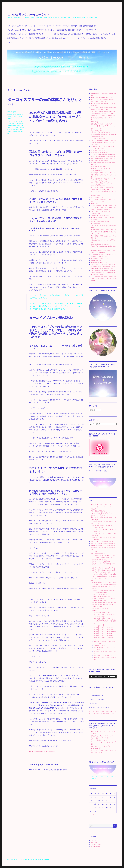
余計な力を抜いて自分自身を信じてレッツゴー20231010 (77, 30)
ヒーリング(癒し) (19, 117)
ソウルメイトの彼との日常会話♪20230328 (103, 112)
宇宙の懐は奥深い (96, 224)
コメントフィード (96, 845)
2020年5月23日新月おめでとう (100, 167)
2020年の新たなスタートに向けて (101, 244)
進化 (22, 132)
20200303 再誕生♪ (96, 195)
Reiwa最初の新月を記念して (99, 262)
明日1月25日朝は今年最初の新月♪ (100, 222)
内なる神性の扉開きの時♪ (88, 26)
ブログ (10, 42)
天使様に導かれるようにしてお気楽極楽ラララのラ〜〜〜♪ (28, 34)
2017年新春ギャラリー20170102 (103, 629)
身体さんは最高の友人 (14, 132)
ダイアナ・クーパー (17, 123)
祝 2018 (95, 611)
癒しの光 (20, 130)
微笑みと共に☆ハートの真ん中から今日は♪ (101, 34)
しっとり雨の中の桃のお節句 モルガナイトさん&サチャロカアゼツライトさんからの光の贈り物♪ (104, 279)
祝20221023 (94, 122)
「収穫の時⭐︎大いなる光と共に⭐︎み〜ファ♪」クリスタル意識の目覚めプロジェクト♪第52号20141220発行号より (103, 134)
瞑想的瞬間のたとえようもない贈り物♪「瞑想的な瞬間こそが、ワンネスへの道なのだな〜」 (40, 38)
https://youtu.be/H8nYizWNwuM (42, 751)
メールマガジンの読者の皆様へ (100, 161)
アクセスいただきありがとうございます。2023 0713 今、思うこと (31, 30)
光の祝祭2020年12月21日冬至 (99, 152)
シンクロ (14, 121)
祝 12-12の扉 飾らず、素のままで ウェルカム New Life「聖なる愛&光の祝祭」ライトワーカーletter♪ (103, 232)
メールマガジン (80, 38)
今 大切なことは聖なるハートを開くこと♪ (103, 173)
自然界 (9, 119)
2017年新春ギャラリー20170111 (103, 633)
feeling (10, 115)
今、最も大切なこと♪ (97, 197)
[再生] (92, 677)
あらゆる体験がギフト (97, 260)
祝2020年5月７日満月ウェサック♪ (101, 169)
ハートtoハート (12, 125)
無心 (15, 130)
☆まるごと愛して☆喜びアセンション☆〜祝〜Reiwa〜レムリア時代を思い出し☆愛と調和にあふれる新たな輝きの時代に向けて (103, 266)
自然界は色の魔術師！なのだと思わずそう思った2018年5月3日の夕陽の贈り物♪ (105, 621)
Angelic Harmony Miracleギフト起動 (102, 97)
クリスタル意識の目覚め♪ (97, 38)
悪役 (11, 130)
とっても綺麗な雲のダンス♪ (102, 613)
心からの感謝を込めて (97, 130)
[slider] (100, 677)
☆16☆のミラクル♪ (99, 645)
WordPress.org (95, 847)
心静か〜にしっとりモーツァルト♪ (101, 216)
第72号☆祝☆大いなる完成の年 (101, 562)
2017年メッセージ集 (98, 625)
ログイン (93, 841)
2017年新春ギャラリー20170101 (103, 627)
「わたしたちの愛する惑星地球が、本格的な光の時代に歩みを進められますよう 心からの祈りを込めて (103, 142)
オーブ (9, 121)
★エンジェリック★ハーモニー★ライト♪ (22, 26)
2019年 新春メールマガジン (100, 609)
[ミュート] (109, 677)
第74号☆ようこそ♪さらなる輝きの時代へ (104, 568)
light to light (95, 203)
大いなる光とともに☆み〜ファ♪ (103, 656)
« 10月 (95, 815)
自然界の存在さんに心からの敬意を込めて (68, 34)
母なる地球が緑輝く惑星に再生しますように (103, 159)
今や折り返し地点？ (97, 171)
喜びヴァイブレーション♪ (98, 150)
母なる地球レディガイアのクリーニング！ (103, 258)
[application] (103, 677)
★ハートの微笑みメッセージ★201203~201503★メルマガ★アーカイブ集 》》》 (103, 742)
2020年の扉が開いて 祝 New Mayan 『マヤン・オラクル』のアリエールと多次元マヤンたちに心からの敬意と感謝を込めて (103, 207)
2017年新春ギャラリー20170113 (103, 635)
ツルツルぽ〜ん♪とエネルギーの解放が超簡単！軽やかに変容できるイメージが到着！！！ (103, 118)
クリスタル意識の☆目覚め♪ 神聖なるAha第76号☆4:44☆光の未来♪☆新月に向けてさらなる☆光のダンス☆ (104, 576)
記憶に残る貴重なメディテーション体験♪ (103, 114)
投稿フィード (95, 843)
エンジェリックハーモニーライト (28, 15)
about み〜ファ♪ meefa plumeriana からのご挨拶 (58, 26)
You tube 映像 (17, 115)
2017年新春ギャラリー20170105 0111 (105, 631)
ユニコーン (16, 127)
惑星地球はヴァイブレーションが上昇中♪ (103, 124)
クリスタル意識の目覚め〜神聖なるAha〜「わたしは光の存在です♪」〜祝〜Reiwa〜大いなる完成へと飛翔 (103, 273)
